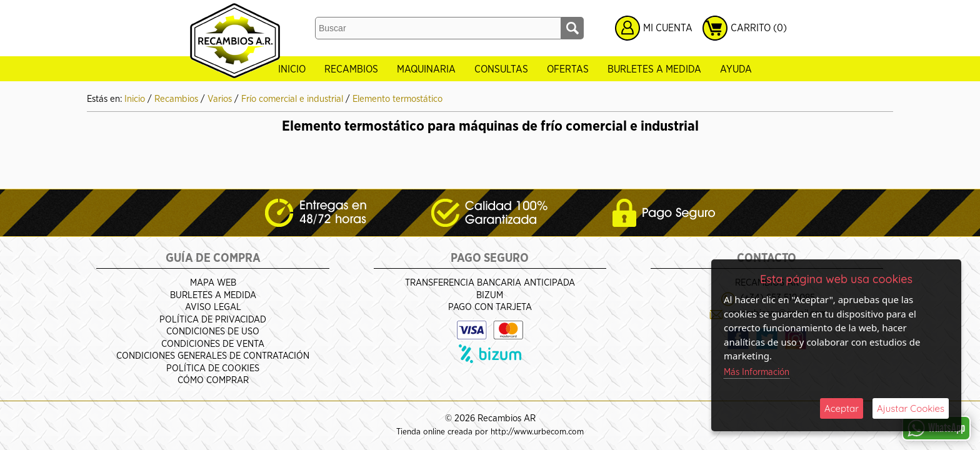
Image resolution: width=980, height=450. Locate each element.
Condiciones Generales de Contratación (213, 356)
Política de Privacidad (213, 320)
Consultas (501, 69)
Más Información (757, 372)
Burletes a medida (654, 69)
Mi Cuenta (668, 28)
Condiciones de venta (213, 344)
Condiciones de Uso (213, 332)
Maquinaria (426, 69)
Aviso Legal (213, 307)
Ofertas (568, 69)
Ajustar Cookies (911, 408)
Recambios (351, 69)
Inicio (292, 69)
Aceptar (842, 408)
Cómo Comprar (213, 380)
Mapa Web (213, 283)
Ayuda (736, 69)
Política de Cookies (213, 368)
